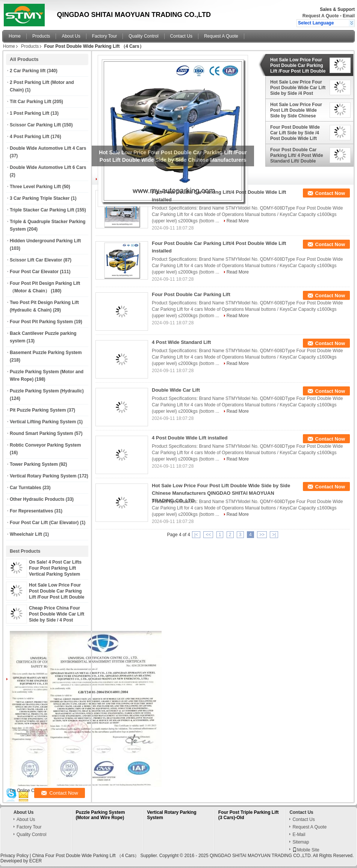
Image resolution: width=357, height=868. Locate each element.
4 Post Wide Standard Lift (181, 342)
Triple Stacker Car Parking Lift (42, 210)
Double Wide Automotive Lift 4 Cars (48, 148)
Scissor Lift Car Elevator (36, 260)
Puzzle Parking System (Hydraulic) (47, 391)
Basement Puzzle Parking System (46, 353)
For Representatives (31, 511)
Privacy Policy (14, 856)
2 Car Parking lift (28, 71)
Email (349, 16)
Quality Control (143, 36)
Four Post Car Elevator (34, 272)
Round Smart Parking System (42, 433)
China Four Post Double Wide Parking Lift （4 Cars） (85, 856)
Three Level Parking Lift (35, 187)
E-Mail (299, 835)
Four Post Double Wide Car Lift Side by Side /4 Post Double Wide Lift (295, 133)
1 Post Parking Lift (29, 113)
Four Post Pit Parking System (41, 322)
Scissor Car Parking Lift (35, 125)
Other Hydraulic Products (37, 499)
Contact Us (181, 36)
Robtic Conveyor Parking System (45, 445)
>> (262, 535)
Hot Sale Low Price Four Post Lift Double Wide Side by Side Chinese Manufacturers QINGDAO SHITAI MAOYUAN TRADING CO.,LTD (297, 110)
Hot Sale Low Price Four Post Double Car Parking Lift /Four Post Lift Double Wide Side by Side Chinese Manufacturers (58, 597)
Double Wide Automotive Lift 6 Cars (48, 167)
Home (15, 36)
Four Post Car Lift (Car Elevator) (44, 523)
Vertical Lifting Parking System (43, 422)
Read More (238, 221)
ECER (36, 861)
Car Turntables (26, 488)
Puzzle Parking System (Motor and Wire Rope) (101, 815)
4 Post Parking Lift (29, 137)
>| (274, 535)
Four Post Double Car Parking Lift (191, 294)
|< (196, 535)
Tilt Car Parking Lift (30, 102)
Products (41, 36)
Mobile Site (306, 850)
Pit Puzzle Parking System (38, 410)
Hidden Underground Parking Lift (45, 241)
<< (208, 535)
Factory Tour (104, 36)
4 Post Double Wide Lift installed (190, 438)
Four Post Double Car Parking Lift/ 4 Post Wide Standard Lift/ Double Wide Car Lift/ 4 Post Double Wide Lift (297, 155)
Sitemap (301, 842)
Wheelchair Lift (26, 534)
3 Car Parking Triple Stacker (40, 198)
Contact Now (330, 193)
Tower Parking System (34, 464)
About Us (71, 36)
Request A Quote (321, 16)
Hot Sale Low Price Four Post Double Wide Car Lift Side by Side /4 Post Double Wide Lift (298, 88)
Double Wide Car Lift (176, 390)
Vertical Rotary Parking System (43, 476)
